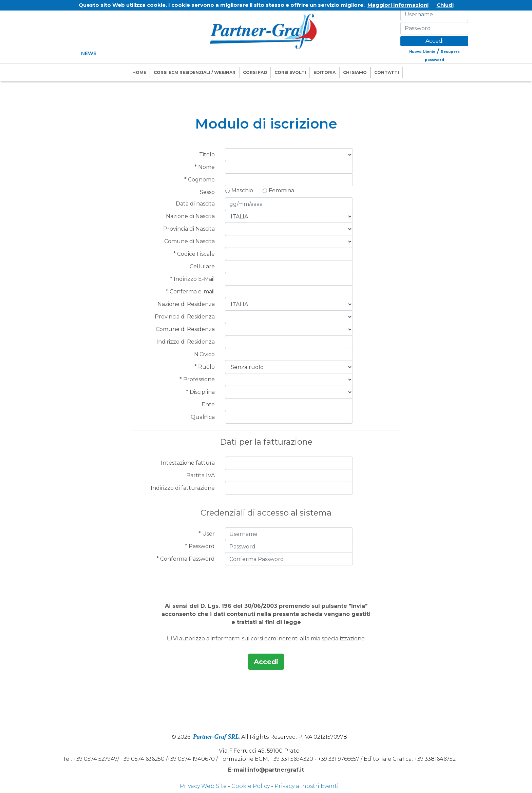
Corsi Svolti (290, 72)
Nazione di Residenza (186, 304)
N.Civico (204, 354)
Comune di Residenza (185, 329)
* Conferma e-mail (190, 292)
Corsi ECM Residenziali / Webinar (195, 72)
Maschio (242, 190)
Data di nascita (195, 204)
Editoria (325, 72)
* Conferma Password (186, 559)
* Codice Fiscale (194, 254)
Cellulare (202, 266)
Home (139, 72)
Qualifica (203, 417)
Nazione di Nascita (190, 216)
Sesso (207, 192)
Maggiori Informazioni (398, 5)
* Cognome (199, 180)
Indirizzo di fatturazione (183, 488)
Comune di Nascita (189, 241)
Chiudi (445, 5)
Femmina (281, 190)
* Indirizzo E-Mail (192, 279)
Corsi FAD (255, 72)
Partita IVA (201, 475)
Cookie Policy (251, 786)
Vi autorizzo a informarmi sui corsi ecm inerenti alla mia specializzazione (269, 639)
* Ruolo (205, 367)
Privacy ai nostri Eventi (307, 786)
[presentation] (266, 581)
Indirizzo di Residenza (186, 342)
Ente (208, 404)
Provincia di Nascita (189, 229)
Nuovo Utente (422, 52)
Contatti (387, 72)
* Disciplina (200, 392)
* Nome (205, 167)
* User (207, 534)
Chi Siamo (355, 72)
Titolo (207, 154)
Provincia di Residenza (185, 317)
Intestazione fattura (188, 463)
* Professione (197, 379)
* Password (200, 546)
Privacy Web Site (203, 786)
